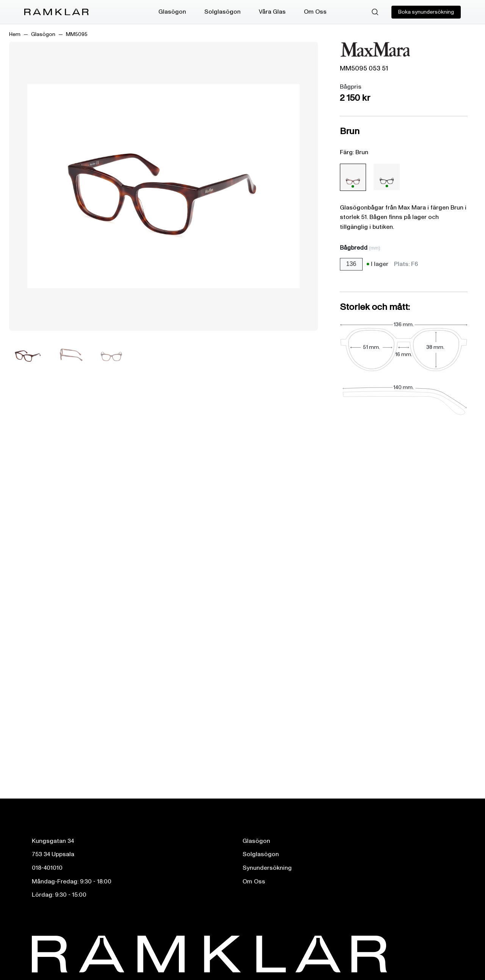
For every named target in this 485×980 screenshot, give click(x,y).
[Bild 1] (28, 355)
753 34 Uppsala (53, 854)
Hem (15, 34)
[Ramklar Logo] (56, 12)
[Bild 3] (111, 355)
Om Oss (315, 12)
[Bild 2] (70, 355)
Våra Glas (272, 12)
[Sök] (375, 12)
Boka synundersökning (426, 12)
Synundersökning (267, 868)
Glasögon (172, 12)
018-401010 (47, 868)
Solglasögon (222, 12)
